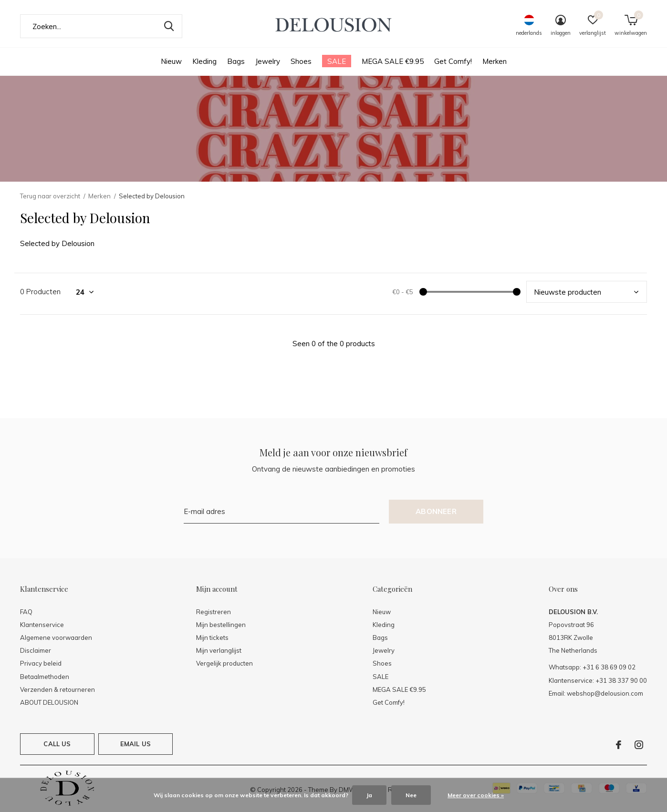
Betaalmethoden (45, 677)
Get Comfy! (453, 61)
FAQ (26, 612)
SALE (337, 61)
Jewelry (268, 61)
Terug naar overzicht (50, 196)
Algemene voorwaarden (56, 637)
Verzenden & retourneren (57, 689)
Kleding (204, 61)
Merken (495, 61)
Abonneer (436, 511)
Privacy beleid (41, 663)
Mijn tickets (212, 637)
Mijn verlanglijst (219, 650)
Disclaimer (36, 650)
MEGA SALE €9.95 (393, 61)
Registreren (214, 612)
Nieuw (171, 61)
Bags (236, 61)
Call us (57, 744)
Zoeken (169, 26)
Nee (411, 795)
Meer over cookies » (476, 795)
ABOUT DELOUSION (49, 702)
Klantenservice (42, 625)
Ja (369, 795)
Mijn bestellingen (221, 625)
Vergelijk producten (224, 663)
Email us (135, 744)
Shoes (301, 61)
